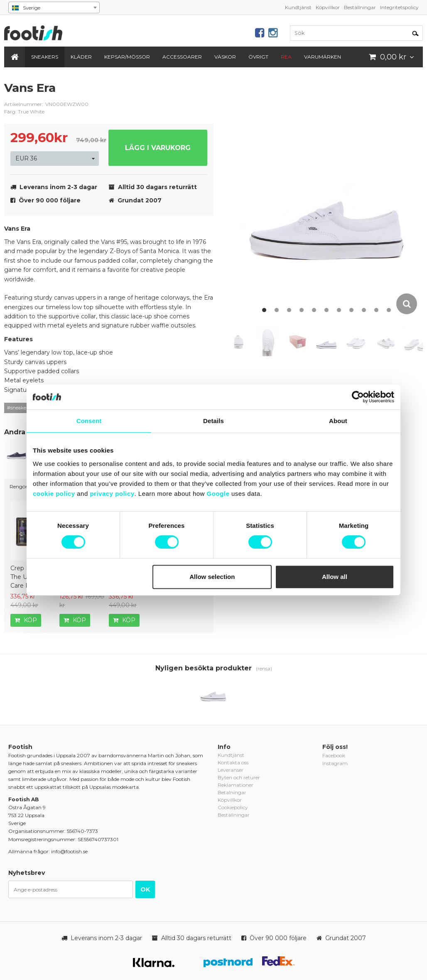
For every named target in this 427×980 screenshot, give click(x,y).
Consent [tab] (89, 421)
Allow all (335, 577)
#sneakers (18, 408)
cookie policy (54, 494)
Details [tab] (213, 421)
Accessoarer (182, 57)
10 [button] (376, 310)
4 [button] (302, 310)
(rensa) (264, 669)
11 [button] (389, 310)
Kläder (81, 57)
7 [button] (339, 310)
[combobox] (54, 7)
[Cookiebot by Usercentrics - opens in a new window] (358, 397)
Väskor (225, 57)
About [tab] (338, 421)
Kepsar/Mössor (127, 57)
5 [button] (314, 310)
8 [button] (351, 310)
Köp (26, 620)
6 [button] (326, 310)
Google (218, 494)
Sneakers (45, 57)
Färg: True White (24, 112)
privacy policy (112, 494)
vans (201, 94)
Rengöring (22, 486)
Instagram (335, 763)
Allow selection (212, 577)
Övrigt (258, 57)
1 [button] (264, 310)
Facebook (334, 755)
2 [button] (277, 310)
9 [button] (364, 310)
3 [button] (289, 310)
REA (286, 57)
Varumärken (323, 57)
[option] (329, 198)
